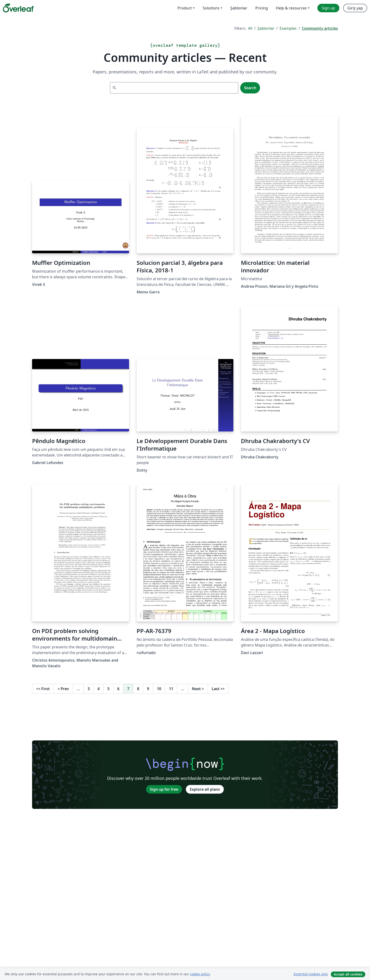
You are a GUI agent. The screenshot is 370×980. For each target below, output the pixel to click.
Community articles (320, 28)
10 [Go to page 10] (159, 689)
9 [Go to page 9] (148, 689)
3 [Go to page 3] (89, 689)
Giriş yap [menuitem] (355, 8)
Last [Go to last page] (218, 689)
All (250, 28)
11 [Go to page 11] (171, 689)
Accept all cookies (348, 974)
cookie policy (200, 974)
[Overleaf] (18, 8)
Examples (288, 28)
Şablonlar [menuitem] (239, 8)
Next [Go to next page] (198, 689)
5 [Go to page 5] (108, 689)
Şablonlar (266, 28)
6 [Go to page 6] (118, 689)
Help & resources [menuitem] (291, 8)
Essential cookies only (311, 974)
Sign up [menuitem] (328, 8)
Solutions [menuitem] (211, 8)
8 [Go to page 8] (138, 689)
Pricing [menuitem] (262, 8)
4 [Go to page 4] (99, 689)
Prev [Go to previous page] (63, 689)
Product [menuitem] (185, 8)
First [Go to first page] (43, 689)
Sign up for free (164, 789)
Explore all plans (205, 789)
